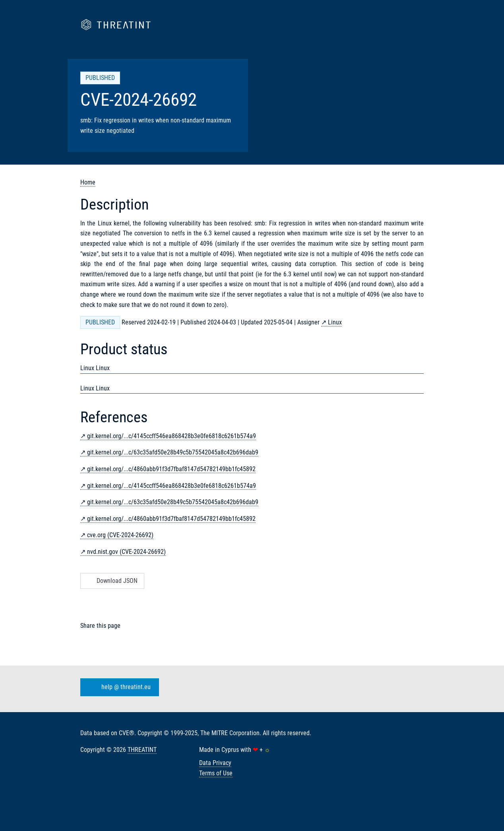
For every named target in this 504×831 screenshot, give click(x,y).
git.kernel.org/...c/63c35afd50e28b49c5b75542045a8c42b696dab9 (173, 452)
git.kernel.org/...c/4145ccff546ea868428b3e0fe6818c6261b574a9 (172, 436)
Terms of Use (216, 773)
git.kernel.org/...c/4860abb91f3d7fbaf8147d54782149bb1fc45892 (171, 469)
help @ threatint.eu (118, 687)
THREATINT (142, 750)
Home (88, 182)
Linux (335, 322)
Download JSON (111, 581)
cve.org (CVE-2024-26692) (120, 535)
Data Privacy (215, 763)
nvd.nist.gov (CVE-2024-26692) (126, 552)
